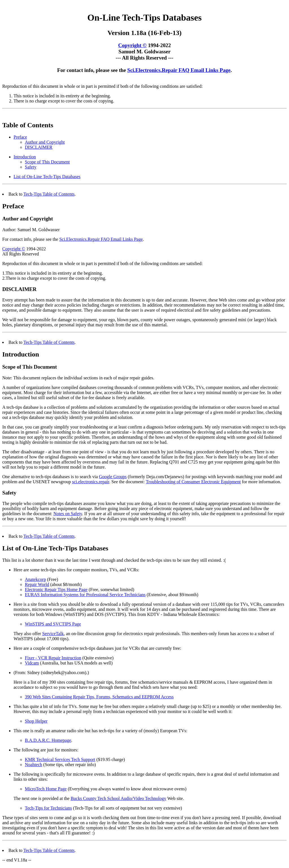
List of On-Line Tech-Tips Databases (47, 177)
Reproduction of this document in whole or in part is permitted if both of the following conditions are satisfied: (102, 264)
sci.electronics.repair (91, 483)
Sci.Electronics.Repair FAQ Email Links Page (179, 71)
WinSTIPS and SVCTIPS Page (53, 625)
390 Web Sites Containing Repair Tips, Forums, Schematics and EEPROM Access (99, 698)
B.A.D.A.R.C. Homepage (48, 741)
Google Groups (113, 477)
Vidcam (32, 664)
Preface (20, 138)
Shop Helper (36, 722)
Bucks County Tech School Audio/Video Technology (118, 799)
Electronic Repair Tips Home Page (56, 590)
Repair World (37, 585)
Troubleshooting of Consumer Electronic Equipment (193, 483)
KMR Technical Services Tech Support (60, 760)
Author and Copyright (45, 143)
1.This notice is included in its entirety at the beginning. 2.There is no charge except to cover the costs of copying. (54, 276)
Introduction (25, 158)
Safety (31, 168)
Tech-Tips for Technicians (48, 809)
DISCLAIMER (39, 148)
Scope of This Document (47, 163)
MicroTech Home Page (46, 790)
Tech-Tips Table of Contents (49, 195)
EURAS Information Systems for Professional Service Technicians (85, 595)
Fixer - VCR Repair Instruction (53, 659)
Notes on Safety (68, 514)
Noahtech (33, 765)
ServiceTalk (53, 634)
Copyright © (133, 46)
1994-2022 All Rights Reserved (24, 252)
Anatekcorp (35, 580)
